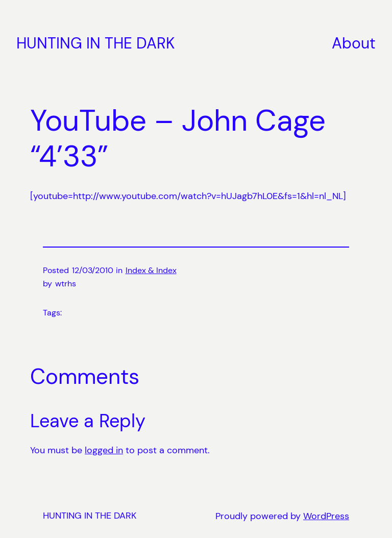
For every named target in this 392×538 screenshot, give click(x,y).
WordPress (326, 516)
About (354, 43)
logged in (104, 450)
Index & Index (151, 270)
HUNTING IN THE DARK (96, 43)
